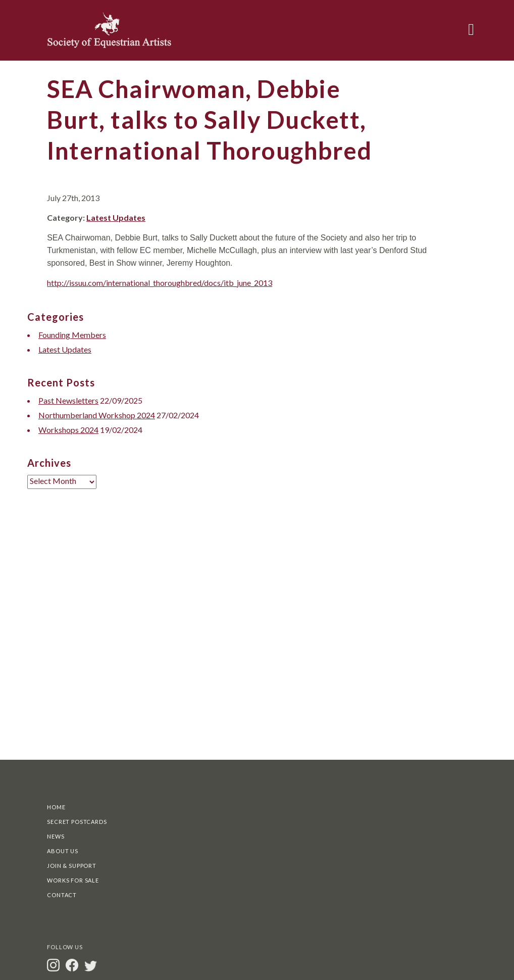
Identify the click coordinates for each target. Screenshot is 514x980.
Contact (62, 895)
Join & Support (72, 866)
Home (56, 807)
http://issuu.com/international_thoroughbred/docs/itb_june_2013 (160, 283)
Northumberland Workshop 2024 (97, 415)
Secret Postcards (77, 822)
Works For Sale (73, 880)
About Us (63, 851)
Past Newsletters (68, 400)
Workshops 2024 (68, 430)
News (56, 836)
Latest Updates (116, 217)
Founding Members (72, 335)
